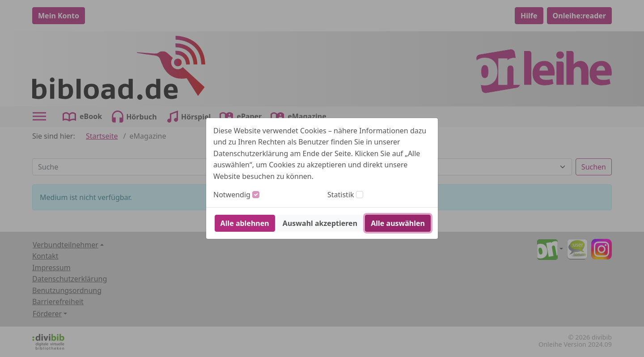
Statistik (341, 195)
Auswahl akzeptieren (320, 223)
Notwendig (232, 195)
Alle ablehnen (245, 223)
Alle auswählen (398, 223)
